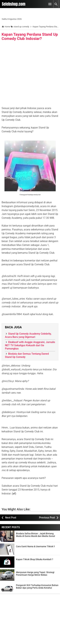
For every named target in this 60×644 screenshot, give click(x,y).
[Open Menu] (50, 4)
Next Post (11, 518)
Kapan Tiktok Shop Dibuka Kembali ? (35, 559)
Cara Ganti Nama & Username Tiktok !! (35, 546)
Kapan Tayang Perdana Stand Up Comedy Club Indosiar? (30, 37)
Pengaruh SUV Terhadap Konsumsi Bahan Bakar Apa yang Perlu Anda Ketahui (37, 586)
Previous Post (47, 518)
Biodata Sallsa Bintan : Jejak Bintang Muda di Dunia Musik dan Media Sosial (36, 535)
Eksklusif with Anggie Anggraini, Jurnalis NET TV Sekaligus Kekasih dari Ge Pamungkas (30, 345)
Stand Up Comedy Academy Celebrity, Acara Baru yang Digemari (28, 335)
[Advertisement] (30, 74)
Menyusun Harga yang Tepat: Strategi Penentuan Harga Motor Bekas (35, 574)
